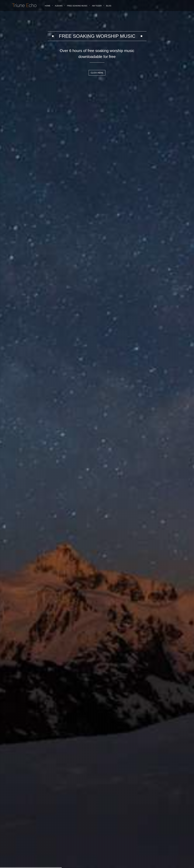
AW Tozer (97, 6)
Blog (109, 6)
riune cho (24, 5)
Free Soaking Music (77, 6)
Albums (59, 6)
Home (48, 6)
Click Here (97, 73)
